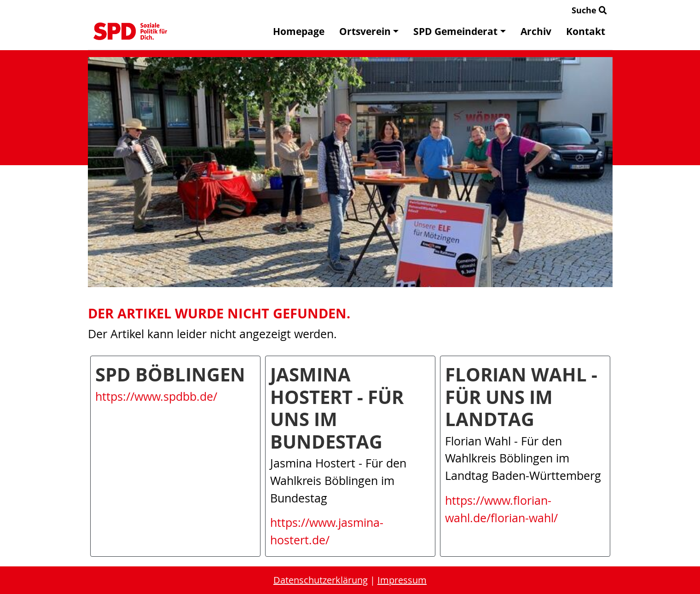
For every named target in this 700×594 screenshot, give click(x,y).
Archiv (536, 31)
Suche (589, 10)
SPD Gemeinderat (459, 31)
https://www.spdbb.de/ (156, 396)
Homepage (299, 31)
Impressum (402, 580)
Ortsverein (369, 31)
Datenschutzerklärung (321, 580)
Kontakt (586, 31)
